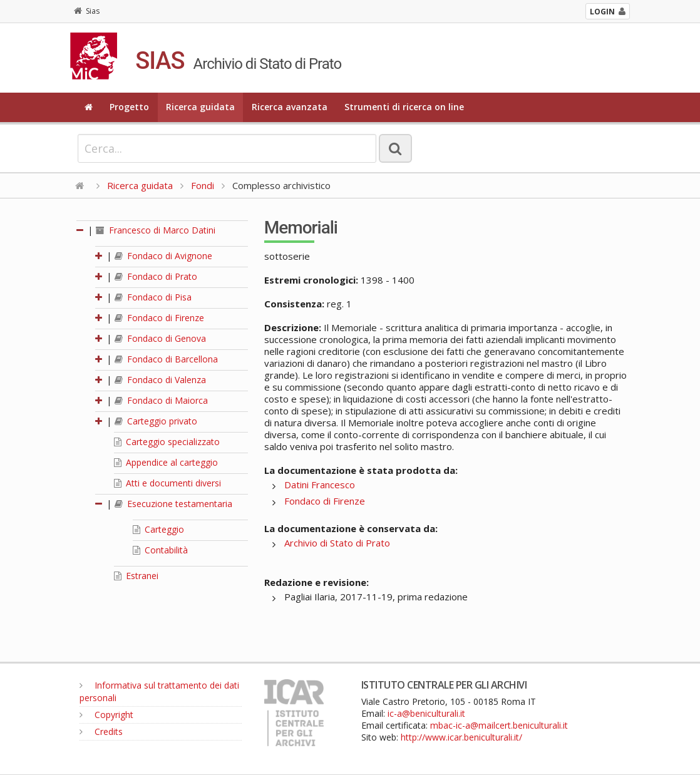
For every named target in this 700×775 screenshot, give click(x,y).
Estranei (136, 576)
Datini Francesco (320, 485)
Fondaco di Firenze (159, 318)
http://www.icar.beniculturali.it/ (461, 737)
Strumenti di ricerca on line (404, 107)
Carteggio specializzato (167, 442)
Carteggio (158, 529)
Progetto (129, 107)
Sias (87, 11)
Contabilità (160, 550)
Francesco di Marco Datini (156, 230)
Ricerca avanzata (290, 107)
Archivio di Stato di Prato (337, 543)
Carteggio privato (156, 421)
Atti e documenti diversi (167, 483)
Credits (101, 731)
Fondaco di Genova (160, 338)
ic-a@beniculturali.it (426, 713)
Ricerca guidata (200, 107)
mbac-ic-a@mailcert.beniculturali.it (499, 725)
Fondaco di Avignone (163, 256)
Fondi (203, 185)
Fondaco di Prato (156, 276)
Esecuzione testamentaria (173, 504)
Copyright (106, 715)
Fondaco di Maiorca (161, 400)
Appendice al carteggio (166, 462)
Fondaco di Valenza (160, 380)
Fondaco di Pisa (153, 297)
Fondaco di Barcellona (166, 359)
